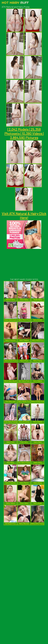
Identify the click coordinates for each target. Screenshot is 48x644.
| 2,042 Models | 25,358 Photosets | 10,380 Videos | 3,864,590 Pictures (24, 133)
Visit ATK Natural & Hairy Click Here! (24, 216)
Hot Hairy (15, 3)
